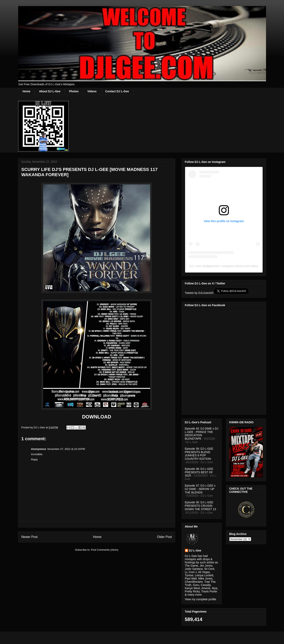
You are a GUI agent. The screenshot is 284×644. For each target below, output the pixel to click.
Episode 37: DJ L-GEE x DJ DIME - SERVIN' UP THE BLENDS (200, 489)
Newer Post (30, 537)
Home (27, 91)
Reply (34, 459)
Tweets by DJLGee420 (199, 293)
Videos (92, 91)
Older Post (165, 537)
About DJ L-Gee (50, 91)
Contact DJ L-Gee (117, 91)
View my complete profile (201, 599)
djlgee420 (212, 266)
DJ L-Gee (195, 266)
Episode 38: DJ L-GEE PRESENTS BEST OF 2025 (199, 472)
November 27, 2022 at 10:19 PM (66, 449)
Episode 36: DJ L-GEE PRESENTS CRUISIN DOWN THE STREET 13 (200, 506)
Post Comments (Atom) (105, 550)
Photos (74, 91)
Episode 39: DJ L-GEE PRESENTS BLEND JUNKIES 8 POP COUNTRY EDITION (199, 454)
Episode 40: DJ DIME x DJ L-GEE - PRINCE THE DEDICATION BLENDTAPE (202, 434)
